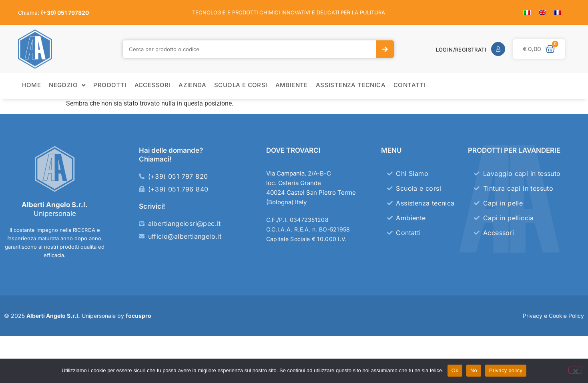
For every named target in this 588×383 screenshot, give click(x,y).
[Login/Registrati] (498, 49)
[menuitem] (527, 13)
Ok (455, 370)
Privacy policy (506, 370)
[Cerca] (385, 49)
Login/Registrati (461, 50)
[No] (575, 370)
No (474, 370)
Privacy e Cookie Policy (553, 316)
